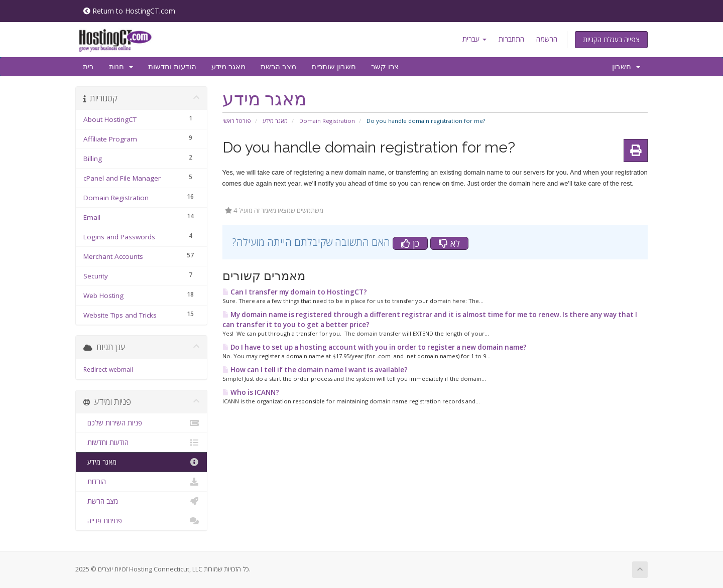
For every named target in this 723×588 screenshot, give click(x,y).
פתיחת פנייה (141, 521)
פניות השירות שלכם (141, 423)
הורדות (141, 482)
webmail (121, 370)
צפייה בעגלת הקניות (611, 39)
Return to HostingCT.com (129, 11)
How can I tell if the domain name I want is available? (315, 370)
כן (410, 243)
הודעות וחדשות (172, 67)
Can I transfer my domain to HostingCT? (295, 292)
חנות (121, 67)
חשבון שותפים (334, 67)
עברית (474, 39)
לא (449, 243)
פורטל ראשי (237, 121)
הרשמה (547, 39)
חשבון (626, 67)
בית (88, 67)
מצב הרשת (278, 67)
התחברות (511, 39)
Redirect (95, 370)
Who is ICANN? (251, 392)
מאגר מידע (228, 67)
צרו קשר (385, 67)
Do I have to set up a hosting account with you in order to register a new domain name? (375, 347)
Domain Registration (327, 121)
